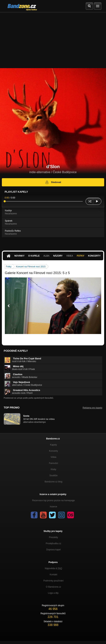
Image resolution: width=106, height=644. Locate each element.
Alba (46, 256)
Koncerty (94, 256)
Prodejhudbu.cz (53, 543)
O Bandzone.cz (53, 587)
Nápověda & (53, 568)
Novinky (19, 256)
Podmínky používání (54, 581)
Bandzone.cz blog (53, 482)
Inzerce (53, 507)
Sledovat (53, 182)
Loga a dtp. (53, 593)
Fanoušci (54, 463)
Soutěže (53, 476)
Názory (58, 256)
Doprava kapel (53, 550)
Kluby (53, 469)
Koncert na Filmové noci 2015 (31, 267)
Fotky (81, 256)
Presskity (54, 537)
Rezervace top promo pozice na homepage (53, 500)
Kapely (54, 445)
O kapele (34, 256)
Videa (70, 256)
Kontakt (54, 575)
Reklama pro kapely (92, 408)
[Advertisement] (53, 40)
